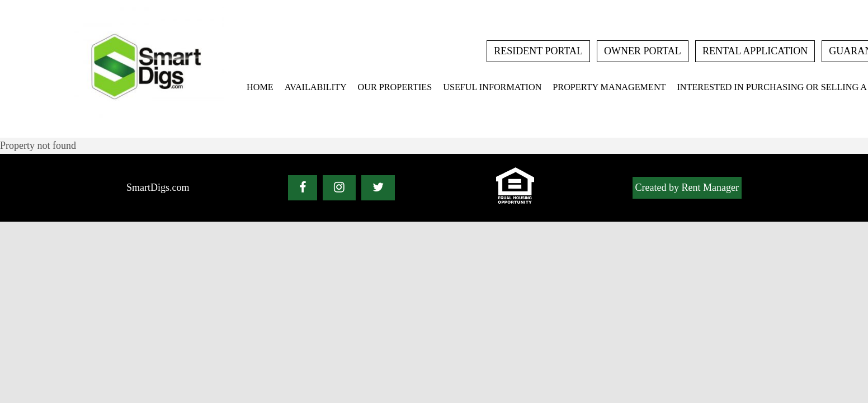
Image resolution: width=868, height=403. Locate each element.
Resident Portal (538, 51)
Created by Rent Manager (687, 188)
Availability (316, 87)
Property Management (609, 87)
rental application (755, 51)
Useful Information (492, 87)
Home (260, 87)
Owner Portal (643, 51)
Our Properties (395, 87)
